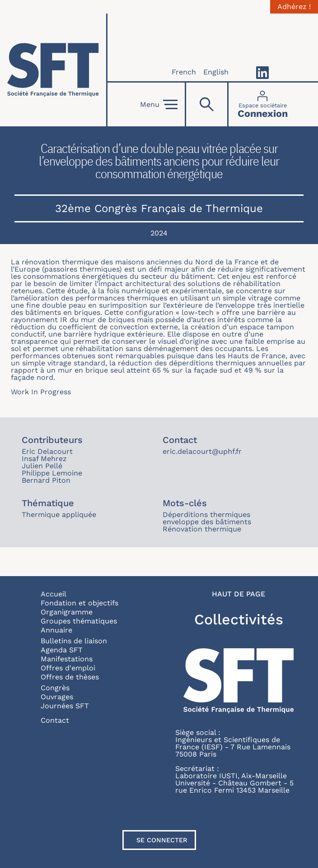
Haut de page (238, 594)
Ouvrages (57, 697)
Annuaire (56, 630)
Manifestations (67, 659)
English (216, 72)
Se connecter (162, 840)
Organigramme (67, 612)
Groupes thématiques (79, 621)
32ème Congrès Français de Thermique (159, 208)
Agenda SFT (62, 650)
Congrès (55, 688)
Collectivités (239, 619)
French (184, 72)
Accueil (54, 594)
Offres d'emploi (68, 668)
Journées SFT (65, 706)
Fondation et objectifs (79, 603)
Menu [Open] (159, 105)
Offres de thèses (70, 677)
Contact (55, 720)
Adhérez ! (294, 7)
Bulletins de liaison (74, 641)
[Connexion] (263, 104)
